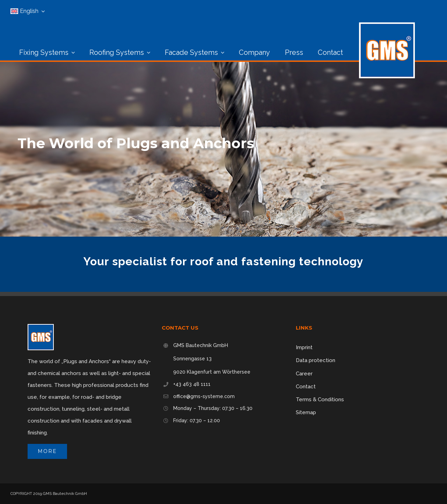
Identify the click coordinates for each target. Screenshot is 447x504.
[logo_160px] (387, 25)
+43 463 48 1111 (192, 384)
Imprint (304, 347)
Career (304, 374)
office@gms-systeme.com (204, 396)
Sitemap (306, 412)
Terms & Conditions (320, 399)
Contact (306, 387)
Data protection (316, 360)
